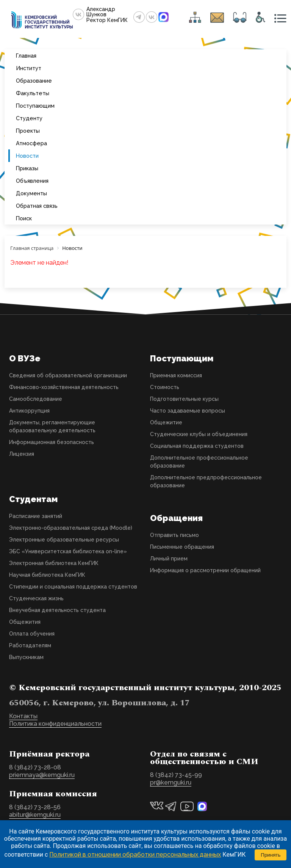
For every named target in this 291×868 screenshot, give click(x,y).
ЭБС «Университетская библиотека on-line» (68, 551)
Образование (34, 81)
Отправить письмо (174, 535)
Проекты (28, 131)
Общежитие (166, 422)
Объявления (32, 181)
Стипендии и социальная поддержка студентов (73, 587)
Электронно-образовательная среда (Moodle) (71, 528)
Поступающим (35, 106)
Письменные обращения (182, 547)
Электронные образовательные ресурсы (64, 540)
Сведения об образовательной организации (68, 375)
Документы (31, 193)
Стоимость (165, 387)
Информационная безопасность (52, 442)
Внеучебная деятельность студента (57, 610)
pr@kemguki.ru (171, 782)
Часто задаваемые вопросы (188, 411)
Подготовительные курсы (184, 399)
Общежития (25, 622)
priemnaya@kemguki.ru (42, 775)
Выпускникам (26, 657)
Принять (271, 855)
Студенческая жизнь (36, 598)
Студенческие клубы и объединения (199, 434)
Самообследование (36, 399)
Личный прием (169, 559)
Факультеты (33, 93)
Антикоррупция (29, 411)
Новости (27, 156)
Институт (29, 68)
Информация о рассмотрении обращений (205, 570)
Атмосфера (31, 143)
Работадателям (30, 645)
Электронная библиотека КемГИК (54, 563)
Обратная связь (37, 206)
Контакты (23, 716)
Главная (26, 56)
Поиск (24, 218)
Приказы (27, 168)
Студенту (29, 118)
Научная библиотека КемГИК (47, 575)
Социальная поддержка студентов (197, 446)
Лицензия (22, 454)
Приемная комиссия (176, 375)
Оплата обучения (32, 634)
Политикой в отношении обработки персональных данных (135, 855)
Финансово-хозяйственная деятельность (64, 387)
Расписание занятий (36, 516)
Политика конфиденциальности (55, 724)
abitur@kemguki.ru (35, 815)
